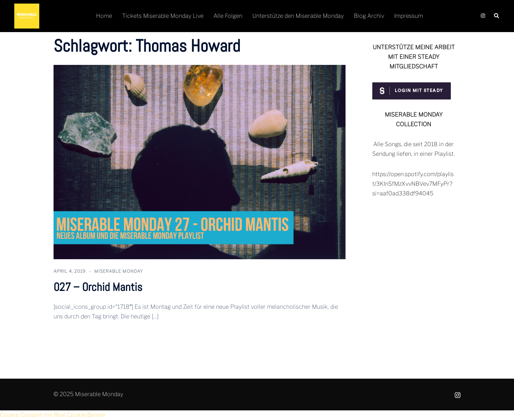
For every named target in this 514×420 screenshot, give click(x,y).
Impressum (409, 16)
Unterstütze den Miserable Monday (298, 16)
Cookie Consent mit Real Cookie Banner (53, 415)
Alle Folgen (228, 16)
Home (104, 16)
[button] (497, 16)
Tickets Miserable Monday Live (163, 16)
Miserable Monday (119, 271)
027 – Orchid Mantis (98, 287)
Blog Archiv (369, 16)
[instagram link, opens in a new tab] (482, 16)
